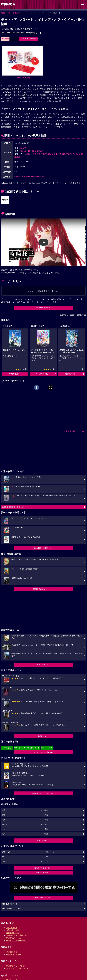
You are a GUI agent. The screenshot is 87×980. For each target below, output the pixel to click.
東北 (46, 820)
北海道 (5, 820)
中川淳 (23, 148)
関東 (46, 810)
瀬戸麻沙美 (75, 154)
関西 (4, 815)
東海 (46, 815)
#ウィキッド (19, 748)
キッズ (47, 857)
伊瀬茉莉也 (57, 154)
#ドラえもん (6, 748)
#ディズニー (46, 748)
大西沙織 (41, 154)
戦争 (8, 33)
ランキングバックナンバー (17, 969)
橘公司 (34, 151)
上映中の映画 (12, 928)
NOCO (40, 151)
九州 (4, 834)
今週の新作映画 (13, 930)
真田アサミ (31, 154)
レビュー (23, 39)
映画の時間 (6, 13)
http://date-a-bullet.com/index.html (29, 177)
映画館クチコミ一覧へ (43, 868)
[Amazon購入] (22, 78)
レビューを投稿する (43, 308)
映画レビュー (43, 736)
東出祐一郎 (25, 151)
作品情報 (17, 13)
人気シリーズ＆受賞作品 (16, 935)
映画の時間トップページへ (12, 909)
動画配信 (33, 39)
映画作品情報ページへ (11, 904)
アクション (6, 852)
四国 (46, 829)
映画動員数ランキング (16, 966)
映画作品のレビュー (15, 938)
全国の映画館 (12, 952)
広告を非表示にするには (74, 431)
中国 (4, 829)
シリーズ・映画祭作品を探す (43, 752)
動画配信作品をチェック (43, 589)
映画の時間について (43, 898)
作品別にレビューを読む (16, 941)
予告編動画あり (32, 33)
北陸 (46, 824)
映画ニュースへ (43, 665)
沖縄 (46, 834)
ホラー (47, 861)
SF (3, 33)
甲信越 (5, 824)
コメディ (6, 861)
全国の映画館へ (43, 840)
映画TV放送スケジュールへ (43, 793)
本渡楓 (48, 154)
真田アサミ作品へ (43, 374)
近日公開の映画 (13, 933)
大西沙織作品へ (71, 374)
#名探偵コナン (32, 748)
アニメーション (18, 33)
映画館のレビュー (14, 955)
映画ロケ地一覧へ (43, 872)
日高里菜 (66, 154)
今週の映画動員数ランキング (13, 507)
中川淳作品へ (14, 374)
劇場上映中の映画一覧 (43, 548)
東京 (4, 810)
